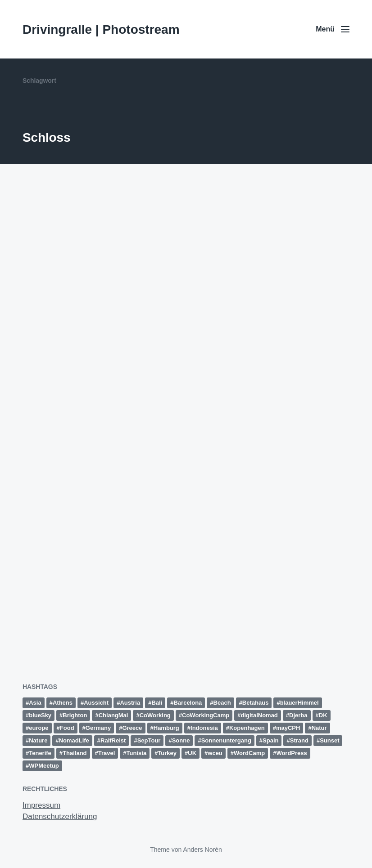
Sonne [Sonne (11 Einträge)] (181, 740)
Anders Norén (202, 850)
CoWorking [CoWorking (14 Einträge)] (155, 715)
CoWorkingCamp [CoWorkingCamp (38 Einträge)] (206, 715)
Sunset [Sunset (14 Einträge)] (329, 740)
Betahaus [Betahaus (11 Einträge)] (256, 703)
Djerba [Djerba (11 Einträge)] (298, 715)
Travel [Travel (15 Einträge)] (107, 753)
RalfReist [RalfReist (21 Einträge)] (113, 740)
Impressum (41, 805)
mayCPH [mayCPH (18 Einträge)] (288, 728)
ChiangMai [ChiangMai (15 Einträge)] (113, 715)
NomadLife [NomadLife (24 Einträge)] (74, 740)
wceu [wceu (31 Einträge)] (215, 753)
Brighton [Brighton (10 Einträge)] (75, 715)
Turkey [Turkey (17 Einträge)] (167, 753)
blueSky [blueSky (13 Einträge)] (40, 715)
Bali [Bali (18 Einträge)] (157, 703)
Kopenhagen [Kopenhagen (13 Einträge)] (247, 728)
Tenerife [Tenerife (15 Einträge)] (40, 753)
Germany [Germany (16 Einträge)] (98, 728)
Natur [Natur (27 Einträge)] (319, 728)
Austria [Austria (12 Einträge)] (130, 703)
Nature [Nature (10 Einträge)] (38, 740)
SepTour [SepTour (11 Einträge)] (149, 740)
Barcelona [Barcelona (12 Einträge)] (188, 703)
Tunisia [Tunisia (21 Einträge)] (137, 753)
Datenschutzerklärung (60, 816)
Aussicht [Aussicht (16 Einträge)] (96, 703)
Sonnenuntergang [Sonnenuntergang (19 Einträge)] (226, 740)
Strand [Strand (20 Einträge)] (299, 740)
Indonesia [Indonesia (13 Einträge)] (204, 728)
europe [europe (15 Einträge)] (39, 728)
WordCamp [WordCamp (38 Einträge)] (249, 753)
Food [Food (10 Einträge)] (67, 728)
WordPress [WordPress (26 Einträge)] (291, 753)
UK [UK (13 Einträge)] (192, 753)
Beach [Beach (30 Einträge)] (222, 703)
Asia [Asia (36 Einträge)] (35, 703)
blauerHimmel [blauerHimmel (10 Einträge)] (299, 703)
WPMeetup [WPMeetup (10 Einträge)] (44, 766)
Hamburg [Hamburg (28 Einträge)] (166, 728)
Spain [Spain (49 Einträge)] (270, 740)
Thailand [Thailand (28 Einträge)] (75, 753)
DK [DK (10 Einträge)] (323, 715)
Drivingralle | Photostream (101, 29)
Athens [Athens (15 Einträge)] (63, 703)
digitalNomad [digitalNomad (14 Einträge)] (259, 715)
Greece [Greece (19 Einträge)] (132, 728)
